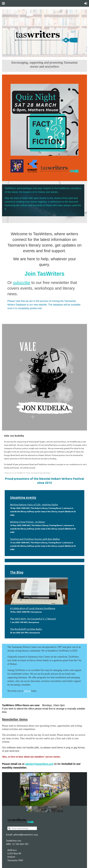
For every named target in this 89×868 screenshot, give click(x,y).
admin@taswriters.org (39, 764)
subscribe (22, 283)
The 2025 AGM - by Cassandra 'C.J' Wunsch (33, 619)
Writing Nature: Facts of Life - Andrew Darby (34, 504)
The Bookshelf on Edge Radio (26, 629)
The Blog (17, 572)
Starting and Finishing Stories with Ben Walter (35, 539)
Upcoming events (23, 497)
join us (27, 691)
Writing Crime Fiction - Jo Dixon (27, 522)
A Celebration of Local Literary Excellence (33, 608)
